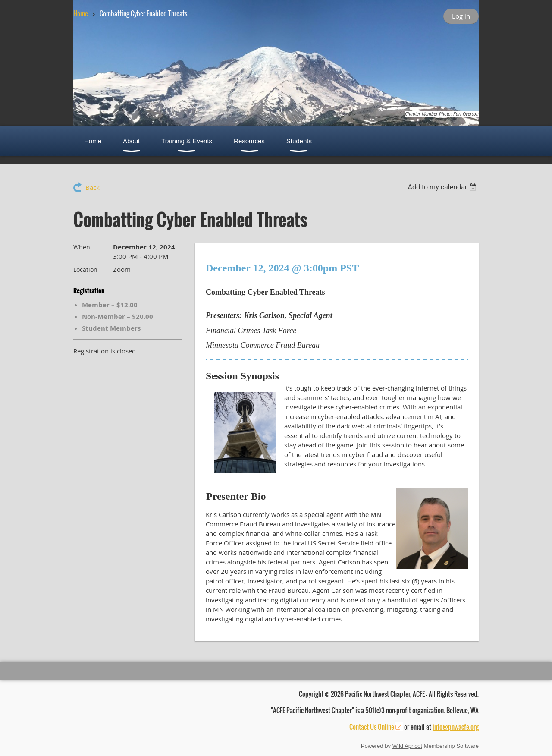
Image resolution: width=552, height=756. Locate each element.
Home (81, 13)
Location (85, 269)
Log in (461, 16)
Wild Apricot (407, 746)
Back (93, 187)
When (82, 247)
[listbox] (443, 187)
